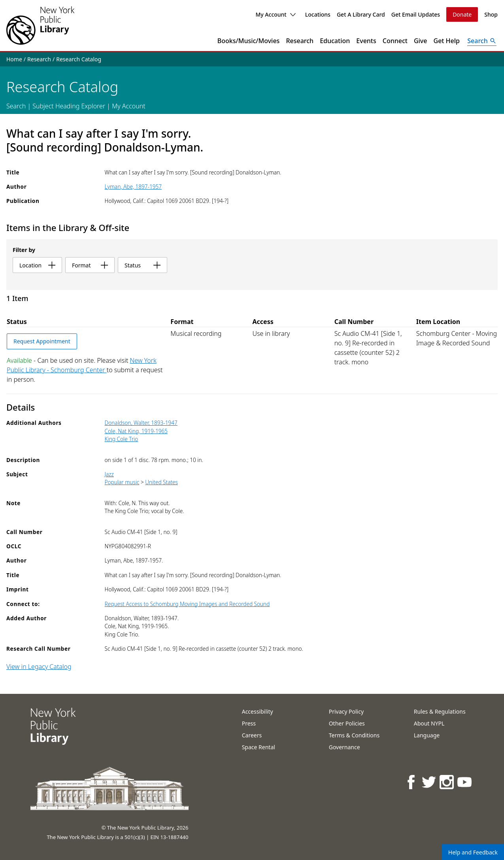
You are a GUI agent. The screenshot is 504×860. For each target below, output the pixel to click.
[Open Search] (482, 41)
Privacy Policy (346, 711)
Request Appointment (42, 341)
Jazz (109, 474)
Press (249, 723)
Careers (252, 735)
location (37, 265)
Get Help (447, 41)
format (90, 265)
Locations (318, 14)
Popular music (122, 482)
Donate (462, 14)
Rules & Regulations (440, 711)
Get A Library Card (361, 14)
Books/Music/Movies (249, 41)
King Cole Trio (122, 439)
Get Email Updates (416, 14)
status (143, 265)
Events (366, 41)
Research (300, 41)
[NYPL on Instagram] (447, 782)
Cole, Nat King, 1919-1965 (136, 431)
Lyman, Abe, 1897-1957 (133, 187)
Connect (395, 41)
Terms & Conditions (354, 735)
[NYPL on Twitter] (429, 782)
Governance (344, 747)
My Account (275, 14)
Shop (491, 14)
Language (427, 735)
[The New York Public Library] (40, 26)
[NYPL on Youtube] (465, 782)
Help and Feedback (473, 852)
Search (16, 106)
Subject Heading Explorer (69, 106)
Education (335, 41)
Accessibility (258, 711)
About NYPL (429, 723)
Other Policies (347, 723)
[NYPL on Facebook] (412, 782)
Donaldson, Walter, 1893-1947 (141, 423)
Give (421, 41)
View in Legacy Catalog (39, 667)
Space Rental (259, 747)
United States (161, 482)
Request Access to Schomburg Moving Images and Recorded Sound (187, 604)
